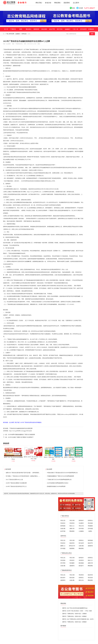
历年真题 (90, 529)
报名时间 (72, 543)
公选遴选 (81, 531)
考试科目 (63, 523)
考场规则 (90, 526)
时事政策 (91, 29)
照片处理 (81, 543)
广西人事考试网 (10, 34)
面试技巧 (81, 566)
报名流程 (72, 578)
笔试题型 (72, 563)
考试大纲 (72, 520)
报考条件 (81, 520)
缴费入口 (63, 546)
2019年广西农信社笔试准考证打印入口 (16, 486)
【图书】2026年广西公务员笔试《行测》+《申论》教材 (33, 457)
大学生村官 (83, 29)
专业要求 (81, 523)
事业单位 (29, 29)
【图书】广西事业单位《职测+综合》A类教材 (53, 458)
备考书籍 (63, 531)
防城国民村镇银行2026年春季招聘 (56, 486)
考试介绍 (81, 526)
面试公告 (81, 580)
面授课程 (67, 3)
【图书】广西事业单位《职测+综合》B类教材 (73, 458)
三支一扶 (75, 29)
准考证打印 (72, 546)
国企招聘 (44, 29)
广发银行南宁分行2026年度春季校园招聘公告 (59, 480)
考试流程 (90, 523)
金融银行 (68, 29)
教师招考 (36, 29)
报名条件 (63, 578)
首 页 (6, 29)
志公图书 (76, 3)
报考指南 (63, 526)
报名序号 (90, 543)
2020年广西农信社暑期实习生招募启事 (16, 483)
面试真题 (81, 563)
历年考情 (81, 529)
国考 (21, 29)
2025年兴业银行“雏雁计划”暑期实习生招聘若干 (21, 437)
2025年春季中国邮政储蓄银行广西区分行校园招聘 (21, 435)
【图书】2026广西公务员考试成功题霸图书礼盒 (13, 458)
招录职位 (90, 520)
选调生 (90, 531)
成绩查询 (90, 546)
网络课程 (72, 531)
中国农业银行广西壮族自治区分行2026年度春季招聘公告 (62, 473)
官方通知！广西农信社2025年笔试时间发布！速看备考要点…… (23, 476)
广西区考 (13, 29)
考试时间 (72, 523)
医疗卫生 (60, 29)
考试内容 (90, 578)
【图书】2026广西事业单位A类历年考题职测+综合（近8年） (78, 619)
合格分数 (63, 529)
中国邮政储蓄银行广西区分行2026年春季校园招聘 (60, 476)
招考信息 (24, 34)
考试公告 (63, 520)
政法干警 (52, 29)
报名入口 (72, 526)
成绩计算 (72, 529)
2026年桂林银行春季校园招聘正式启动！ (58, 483)
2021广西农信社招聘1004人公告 (14, 480)
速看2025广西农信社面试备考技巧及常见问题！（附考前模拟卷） (24, 473)
